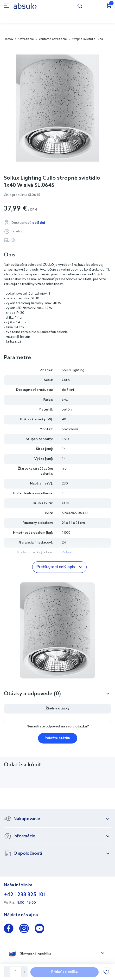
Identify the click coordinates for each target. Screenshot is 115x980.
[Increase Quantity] (24, 972)
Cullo (66, 380)
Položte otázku (57, 738)
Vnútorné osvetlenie (53, 39)
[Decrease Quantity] (7, 972)
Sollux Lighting (73, 370)
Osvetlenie (26, 39)
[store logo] (25, 6)
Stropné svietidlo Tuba (87, 39)
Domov (9, 39)
